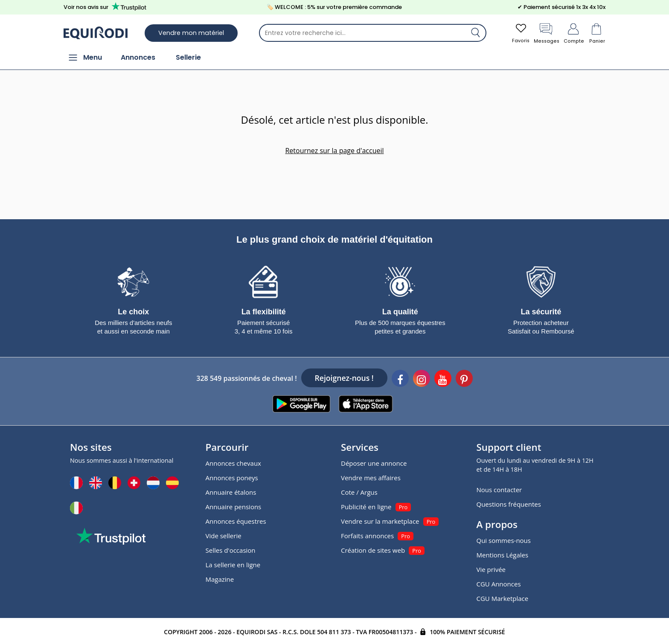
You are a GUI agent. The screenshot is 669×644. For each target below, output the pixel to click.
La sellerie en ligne (233, 564)
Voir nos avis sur (106, 7)
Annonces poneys (232, 477)
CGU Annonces (499, 583)
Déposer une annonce (374, 462)
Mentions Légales (503, 554)
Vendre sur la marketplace (380, 520)
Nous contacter (499, 489)
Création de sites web (373, 549)
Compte (573, 33)
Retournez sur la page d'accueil (334, 151)
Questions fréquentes (509, 503)
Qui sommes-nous (504, 540)
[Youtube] (443, 379)
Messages (545, 33)
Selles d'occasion (231, 549)
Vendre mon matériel (191, 33)
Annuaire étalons (231, 491)
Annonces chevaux (233, 462)
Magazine (220, 578)
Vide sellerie (224, 535)
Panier (597, 33)
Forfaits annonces (367, 535)
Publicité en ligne (366, 506)
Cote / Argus (359, 491)
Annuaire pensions (234, 506)
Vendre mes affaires (371, 477)
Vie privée (491, 569)
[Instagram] (422, 379)
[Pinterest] (464, 379)
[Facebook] (400, 379)
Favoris (518, 33)
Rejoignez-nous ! (344, 377)
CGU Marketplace (503, 598)
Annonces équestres (236, 520)
